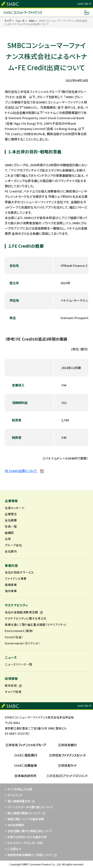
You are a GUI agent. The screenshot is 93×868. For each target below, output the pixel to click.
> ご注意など (13, 849)
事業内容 (11, 565)
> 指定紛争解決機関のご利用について (31, 855)
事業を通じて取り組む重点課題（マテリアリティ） (36, 624)
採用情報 (11, 678)
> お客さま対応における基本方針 (26, 837)
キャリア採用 (13, 692)
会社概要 (11, 520)
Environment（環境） (19, 631)
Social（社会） (14, 637)
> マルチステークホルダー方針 (24, 843)
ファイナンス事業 (16, 578)
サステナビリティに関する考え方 (26, 618)
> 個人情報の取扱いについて (25, 813)
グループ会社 (13, 545)
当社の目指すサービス (19, 572)
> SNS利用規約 (15, 825)
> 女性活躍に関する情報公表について (29, 831)
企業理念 (11, 514)
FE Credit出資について (24, 471)
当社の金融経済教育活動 (24, 612)
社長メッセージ (15, 508)
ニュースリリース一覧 (19, 664)
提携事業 (11, 585)
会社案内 (11, 551)
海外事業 (11, 591)
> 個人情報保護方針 (20, 801)
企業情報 (11, 501)
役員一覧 (11, 526)
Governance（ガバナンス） (22, 643)
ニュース (11, 657)
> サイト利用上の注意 (18, 789)
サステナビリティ (16, 605)
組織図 (9, 533)
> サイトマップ (14, 795)
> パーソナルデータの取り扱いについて (29, 807)
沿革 (8, 539)
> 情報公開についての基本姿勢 (24, 819)
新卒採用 (13, 685)
